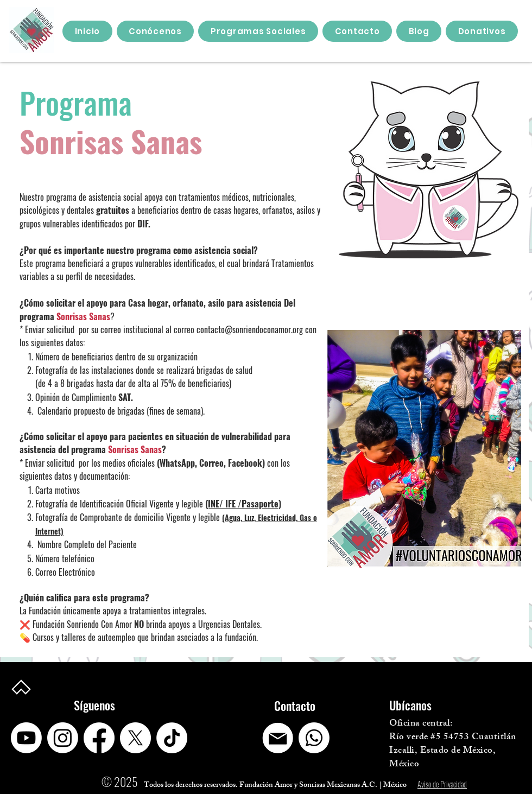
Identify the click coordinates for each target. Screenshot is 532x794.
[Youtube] (26, 738)
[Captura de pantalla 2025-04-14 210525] (278, 738)
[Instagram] (63, 738)
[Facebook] (99, 738)
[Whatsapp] (314, 738)
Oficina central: (421, 724)
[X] (135, 738)
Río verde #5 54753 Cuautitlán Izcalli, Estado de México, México (453, 751)
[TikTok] (172, 738)
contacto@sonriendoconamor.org (250, 329)
